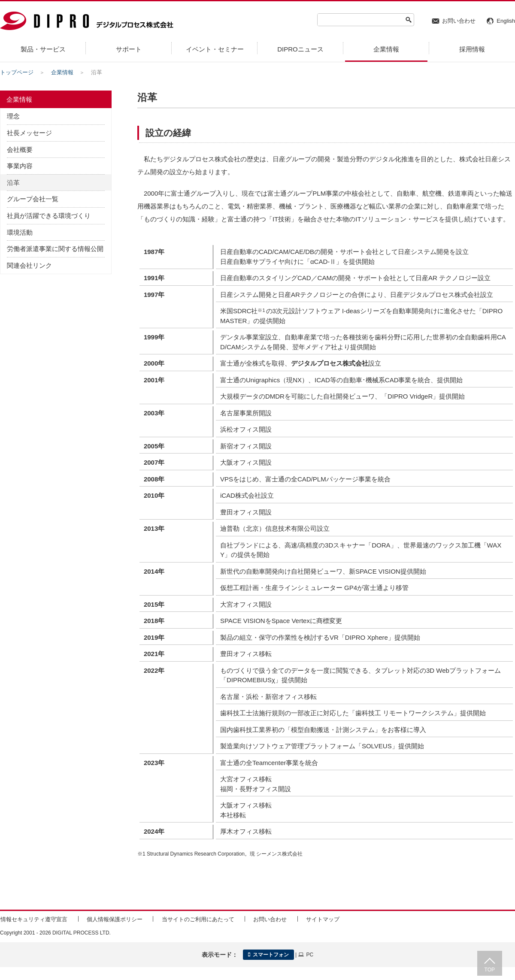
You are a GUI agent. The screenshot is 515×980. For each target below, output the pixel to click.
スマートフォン (268, 955)
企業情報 (62, 72)
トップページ (17, 72)
